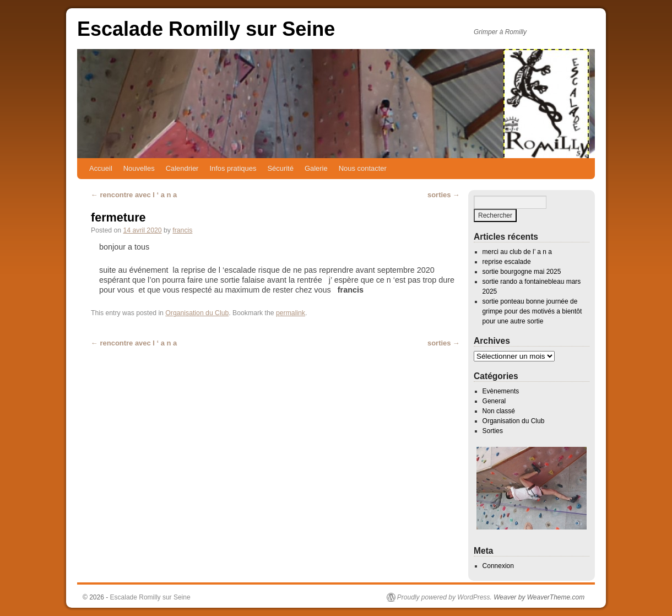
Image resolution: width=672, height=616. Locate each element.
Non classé (499, 411)
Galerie (316, 168)
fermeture (118, 217)
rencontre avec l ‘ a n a (134, 195)
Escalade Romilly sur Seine (206, 29)
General (494, 401)
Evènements (501, 391)
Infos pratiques (233, 168)
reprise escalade (507, 262)
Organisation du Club (197, 313)
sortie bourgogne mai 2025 (522, 272)
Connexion (498, 566)
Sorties (493, 431)
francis (182, 230)
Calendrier (182, 168)
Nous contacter (363, 168)
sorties (444, 195)
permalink (291, 313)
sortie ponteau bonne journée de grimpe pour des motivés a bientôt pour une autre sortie (532, 311)
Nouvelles (139, 168)
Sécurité (280, 168)
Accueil (101, 168)
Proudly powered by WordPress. (445, 597)
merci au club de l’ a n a (517, 252)
